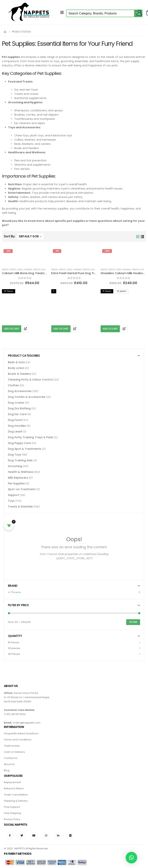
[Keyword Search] (100, 13)
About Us (9, 764)
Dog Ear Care (17, 414)
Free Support (12, 807)
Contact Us (11, 758)
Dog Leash (15, 431)
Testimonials (12, 746)
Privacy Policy (12, 819)
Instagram (46, 835)
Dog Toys (15, 455)
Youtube (34, 835)
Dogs (20, 270)
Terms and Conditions (18, 740)
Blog (7, 770)
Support (14, 495)
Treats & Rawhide (42, 270)
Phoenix (28, 270)
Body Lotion (16, 368)
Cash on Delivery (14, 752)
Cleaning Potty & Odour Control (30, 380)
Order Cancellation (16, 795)
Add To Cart (12, 329)
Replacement (12, 782)
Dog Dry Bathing (19, 408)
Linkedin (58, 835)
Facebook (10, 835)
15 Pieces (14, 642)
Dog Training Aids (20, 460)
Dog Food (15, 420)
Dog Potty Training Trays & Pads (31, 437)
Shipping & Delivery (16, 801)
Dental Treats (9, 270)
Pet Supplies (16, 483)
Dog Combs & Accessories (27, 397)
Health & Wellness (21, 472)
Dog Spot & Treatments (25, 449)
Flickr (70, 835)
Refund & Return (14, 788)
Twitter (22, 835)
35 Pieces (14, 654)
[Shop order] (30, 236)
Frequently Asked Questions (21, 733)
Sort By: (10, 236)
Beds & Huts (16, 362)
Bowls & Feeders (19, 374)
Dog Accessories (20, 391)
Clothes (13, 385)
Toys (11, 501)
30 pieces (14, 648)
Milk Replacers (18, 478)
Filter (133, 622)
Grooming (15, 466)
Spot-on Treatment (22, 489)
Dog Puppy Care (19, 443)
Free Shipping (12, 813)
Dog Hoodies (17, 426)
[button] (131, 858)
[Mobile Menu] (63, 13)
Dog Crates (16, 403)
